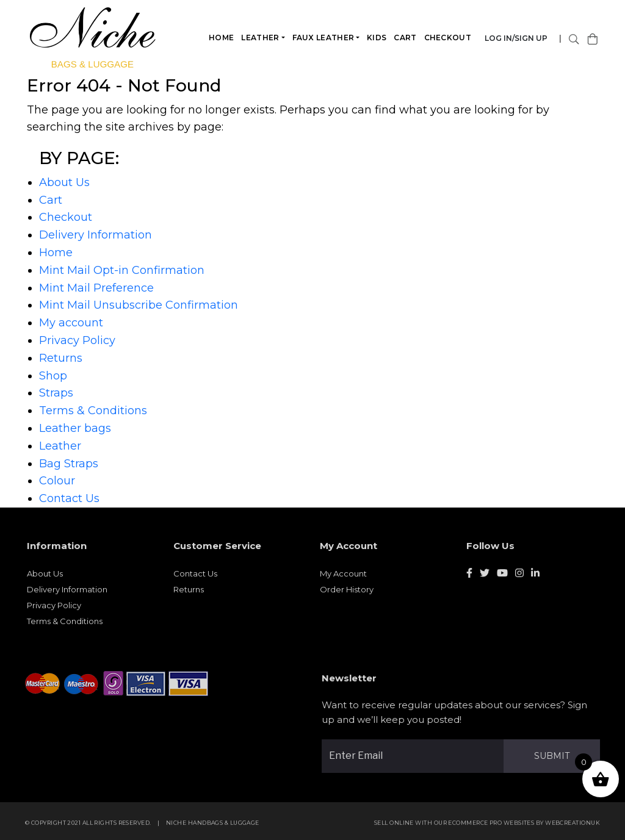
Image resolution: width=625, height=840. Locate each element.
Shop (53, 376)
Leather (261, 38)
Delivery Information (96, 235)
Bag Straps (69, 464)
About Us (64, 182)
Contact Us (69, 498)
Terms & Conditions (93, 411)
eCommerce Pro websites (495, 827)
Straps (56, 393)
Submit (556, 756)
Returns (61, 358)
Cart (406, 38)
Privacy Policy (77, 340)
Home (222, 38)
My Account (343, 578)
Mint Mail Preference (96, 288)
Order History (347, 594)
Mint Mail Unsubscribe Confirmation (139, 305)
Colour (57, 481)
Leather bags (75, 428)
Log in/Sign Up (517, 38)
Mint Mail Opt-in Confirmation (122, 270)
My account (71, 323)
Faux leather (323, 38)
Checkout (448, 38)
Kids (377, 38)
